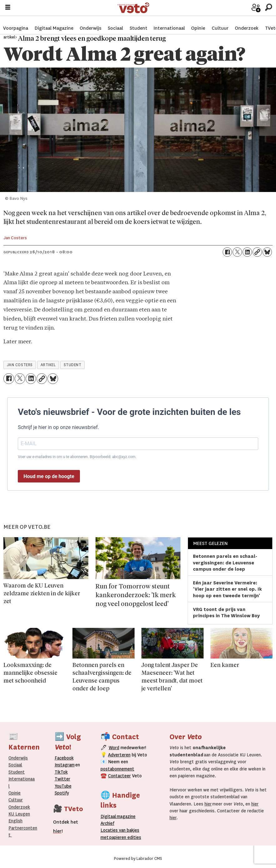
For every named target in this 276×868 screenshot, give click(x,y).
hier (208, 804)
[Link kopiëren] (257, 252)
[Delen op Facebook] (227, 252)
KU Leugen (19, 814)
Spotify (62, 793)
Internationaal (169, 22)
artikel (48, 365)
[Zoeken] (268, 8)
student (73, 365)
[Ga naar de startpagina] (175, 8)
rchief (107, 823)
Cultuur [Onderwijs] (16, 800)
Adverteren (119, 755)
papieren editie (124, 837)
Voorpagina (16, 22)
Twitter (62, 779)
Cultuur (220, 22)
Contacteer (119, 776)
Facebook (64, 758)
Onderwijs (91, 22)
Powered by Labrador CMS (138, 859)
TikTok (61, 772)
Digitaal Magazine (54, 22)
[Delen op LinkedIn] (247, 252)
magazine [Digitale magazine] (120, 816)
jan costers (20, 365)
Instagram (65, 765)
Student (138, 22)
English (15, 821)
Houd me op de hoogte (49, 476)
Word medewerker (246, 12)
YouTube (63, 786)
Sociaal (115, 22)
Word (114, 748)
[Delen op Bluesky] (267, 252)
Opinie (198, 22)
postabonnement (117, 769)
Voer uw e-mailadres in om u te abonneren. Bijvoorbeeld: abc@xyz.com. (77, 457)
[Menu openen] (8, 8)
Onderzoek (247, 22)
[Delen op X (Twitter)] (237, 252)
